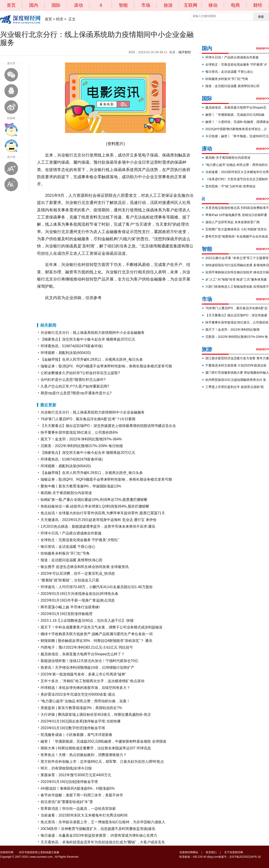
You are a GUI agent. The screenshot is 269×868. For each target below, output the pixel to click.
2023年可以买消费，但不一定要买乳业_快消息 (78, 573)
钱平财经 (185, 52)
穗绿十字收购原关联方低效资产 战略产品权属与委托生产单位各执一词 (97, 634)
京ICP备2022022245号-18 (245, 857)
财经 (258, 5)
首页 (11, 5)
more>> (262, 48)
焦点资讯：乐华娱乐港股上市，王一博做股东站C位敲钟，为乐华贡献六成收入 (103, 822)
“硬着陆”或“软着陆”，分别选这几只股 (70, 580)
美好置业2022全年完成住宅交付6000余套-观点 (78, 694)
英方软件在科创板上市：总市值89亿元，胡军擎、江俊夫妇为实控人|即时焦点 (102, 762)
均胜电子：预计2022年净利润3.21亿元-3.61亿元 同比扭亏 (87, 647)
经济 (60, 19)
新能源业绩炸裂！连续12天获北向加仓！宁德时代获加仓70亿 (89, 661)
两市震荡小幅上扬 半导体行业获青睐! (70, 607)
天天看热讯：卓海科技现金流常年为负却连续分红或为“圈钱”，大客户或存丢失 (103, 842)
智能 (123, 5)
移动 (213, 5)
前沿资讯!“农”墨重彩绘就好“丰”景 (67, 802)
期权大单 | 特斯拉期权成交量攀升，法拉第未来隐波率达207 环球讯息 (96, 748)
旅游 (168, 5)
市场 (146, 5)
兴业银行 (62, 309)
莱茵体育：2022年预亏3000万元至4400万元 (76, 775)
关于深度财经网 (234, 852)
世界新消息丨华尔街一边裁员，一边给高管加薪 (78, 809)
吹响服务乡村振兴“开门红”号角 (65, 553)
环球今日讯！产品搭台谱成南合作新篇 (71, 533)
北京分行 (74, 309)
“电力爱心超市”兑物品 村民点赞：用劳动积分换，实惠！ (85, 701)
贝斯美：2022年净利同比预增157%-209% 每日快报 (82, 446)
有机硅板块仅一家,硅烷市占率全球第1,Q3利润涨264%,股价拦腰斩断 (95, 506)
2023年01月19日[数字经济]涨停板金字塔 (73, 728)
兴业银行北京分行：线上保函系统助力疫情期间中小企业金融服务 (93, 333)
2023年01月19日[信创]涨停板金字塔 (69, 782)
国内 (34, 5)
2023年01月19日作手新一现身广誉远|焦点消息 (78, 600)
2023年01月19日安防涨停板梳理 (66, 614)
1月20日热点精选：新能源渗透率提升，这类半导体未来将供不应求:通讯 (98, 526)
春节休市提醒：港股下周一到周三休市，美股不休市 (82, 795)
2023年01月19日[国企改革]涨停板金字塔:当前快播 (81, 721)
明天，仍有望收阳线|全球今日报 (66, 768)
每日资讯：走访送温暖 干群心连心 (68, 547)
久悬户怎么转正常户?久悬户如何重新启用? (75, 386)
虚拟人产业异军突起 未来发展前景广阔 (232, 222)
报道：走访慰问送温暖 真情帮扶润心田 (72, 560)
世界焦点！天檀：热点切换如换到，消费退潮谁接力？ (84, 755)
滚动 (78, 5)
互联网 (191, 5)
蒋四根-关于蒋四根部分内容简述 (66, 493)
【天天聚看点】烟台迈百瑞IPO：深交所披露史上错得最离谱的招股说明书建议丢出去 (108, 426)
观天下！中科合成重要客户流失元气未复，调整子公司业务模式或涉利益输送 (102, 627)
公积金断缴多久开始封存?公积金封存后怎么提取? (80, 373)
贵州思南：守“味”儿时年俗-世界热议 (230, 186)
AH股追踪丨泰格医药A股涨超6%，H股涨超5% (78, 788)
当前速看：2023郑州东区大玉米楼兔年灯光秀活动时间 (84, 815)
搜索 (261, 17)
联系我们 (211, 852)
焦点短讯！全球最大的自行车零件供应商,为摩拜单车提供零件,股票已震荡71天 (103, 513)
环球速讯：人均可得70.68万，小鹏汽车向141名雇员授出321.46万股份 (97, 587)
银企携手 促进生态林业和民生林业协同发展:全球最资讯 (85, 567)
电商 (235, 5)
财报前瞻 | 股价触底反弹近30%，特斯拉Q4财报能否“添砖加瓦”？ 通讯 (96, 641)
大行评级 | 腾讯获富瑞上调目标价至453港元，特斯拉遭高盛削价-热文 (96, 715)
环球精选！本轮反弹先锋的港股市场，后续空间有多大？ (85, 688)
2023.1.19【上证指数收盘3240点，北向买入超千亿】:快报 (87, 620)
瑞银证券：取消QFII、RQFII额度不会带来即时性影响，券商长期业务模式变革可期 (106, 366)
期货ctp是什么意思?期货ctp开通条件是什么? (76, 393)
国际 (56, 5)
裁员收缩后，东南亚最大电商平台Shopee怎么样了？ (83, 654)
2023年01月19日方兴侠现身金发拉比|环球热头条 (79, 594)
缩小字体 (11, 184)
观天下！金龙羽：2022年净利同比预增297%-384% (81, 439)
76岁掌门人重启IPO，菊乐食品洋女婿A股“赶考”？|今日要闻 (88, 419)
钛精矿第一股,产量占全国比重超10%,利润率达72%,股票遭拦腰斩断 (94, 500)
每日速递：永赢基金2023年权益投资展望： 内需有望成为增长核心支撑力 (99, 835)
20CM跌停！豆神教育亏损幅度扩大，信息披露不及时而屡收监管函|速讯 (98, 829)
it (101, 5)
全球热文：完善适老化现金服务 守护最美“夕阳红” (80, 540)
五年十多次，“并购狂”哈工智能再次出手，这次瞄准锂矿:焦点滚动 (92, 681)
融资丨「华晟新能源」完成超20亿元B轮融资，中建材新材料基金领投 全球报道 (103, 741)
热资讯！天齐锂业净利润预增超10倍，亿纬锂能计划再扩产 (87, 668)
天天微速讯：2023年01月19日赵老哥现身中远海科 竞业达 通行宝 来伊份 (99, 520)
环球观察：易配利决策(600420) (66, 353)
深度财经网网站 (189, 852)
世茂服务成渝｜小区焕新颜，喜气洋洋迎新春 (76, 735)
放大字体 (11, 168)
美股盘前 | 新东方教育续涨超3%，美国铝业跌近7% (81, 708)
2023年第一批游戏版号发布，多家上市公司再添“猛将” (83, 674)
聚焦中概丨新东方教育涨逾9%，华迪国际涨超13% (81, 486)
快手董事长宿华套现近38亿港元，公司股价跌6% (79, 432)
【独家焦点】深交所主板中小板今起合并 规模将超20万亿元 (88, 339)
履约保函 (85, 309)
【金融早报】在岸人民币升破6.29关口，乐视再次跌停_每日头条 (92, 359)
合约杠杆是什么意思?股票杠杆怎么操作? (73, 380)
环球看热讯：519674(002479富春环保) (72, 346)
